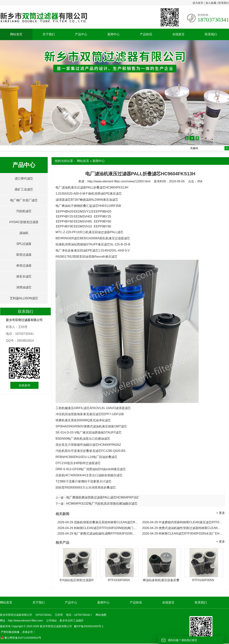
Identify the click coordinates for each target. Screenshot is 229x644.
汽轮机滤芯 (24, 211)
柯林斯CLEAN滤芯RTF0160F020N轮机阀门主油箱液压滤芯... (98, 528)
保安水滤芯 (24, 276)
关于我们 (49, 34)
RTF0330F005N (119, 580)
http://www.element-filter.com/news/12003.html (119, 181)
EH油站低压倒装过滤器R (77, 580)
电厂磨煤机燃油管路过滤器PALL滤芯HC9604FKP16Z (102, 497)
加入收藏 (211, 3)
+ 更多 (221, 513)
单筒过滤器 (24, 266)
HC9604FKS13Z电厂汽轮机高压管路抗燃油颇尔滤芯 (102, 504)
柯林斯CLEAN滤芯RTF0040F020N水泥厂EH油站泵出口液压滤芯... (183, 534)
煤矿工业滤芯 (24, 189)
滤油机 (24, 233)
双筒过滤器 (24, 255)
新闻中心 (114, 34)
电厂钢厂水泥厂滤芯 (24, 200)
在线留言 (178, 34)
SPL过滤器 (24, 244)
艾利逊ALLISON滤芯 (24, 298)
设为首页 (198, 3)
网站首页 (16, 34)
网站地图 (101, 615)
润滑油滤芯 (24, 287)
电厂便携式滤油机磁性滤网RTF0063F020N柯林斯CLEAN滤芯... (98, 534)
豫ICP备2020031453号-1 (88, 626)
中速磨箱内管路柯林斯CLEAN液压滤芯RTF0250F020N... (183, 522)
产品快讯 (146, 34)
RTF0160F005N (203, 580)
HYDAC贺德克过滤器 (24, 222)
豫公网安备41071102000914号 (21, 638)
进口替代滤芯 (24, 178)
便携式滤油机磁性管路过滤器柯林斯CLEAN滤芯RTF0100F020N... (183, 528)
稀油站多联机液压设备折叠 (161, 580)
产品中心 (81, 34)
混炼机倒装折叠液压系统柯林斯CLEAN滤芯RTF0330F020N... (98, 522)
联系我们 (224, 3)
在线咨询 (24, 385)
